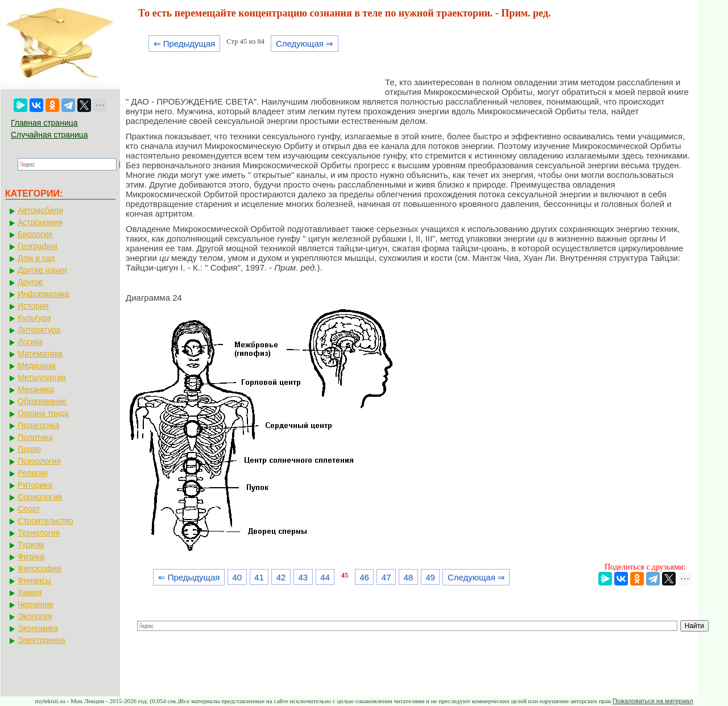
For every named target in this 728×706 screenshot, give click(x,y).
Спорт (29, 509)
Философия (39, 568)
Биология (35, 234)
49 (430, 577)
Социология (40, 497)
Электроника (42, 640)
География (38, 246)
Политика (35, 437)
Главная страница (44, 123)
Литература (39, 330)
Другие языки (42, 270)
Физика (31, 557)
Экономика (38, 628)
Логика (30, 342)
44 (325, 577)
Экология (35, 616)
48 (409, 577)
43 (303, 577)
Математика (40, 354)
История (33, 306)
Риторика (35, 485)
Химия (30, 592)
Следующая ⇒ (305, 43)
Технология (39, 533)
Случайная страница (49, 135)
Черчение (36, 604)
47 (386, 577)
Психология (39, 461)
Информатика (43, 294)
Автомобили (40, 210)
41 (259, 577)
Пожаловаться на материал (653, 701)
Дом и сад (36, 258)
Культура (34, 318)
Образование (42, 401)
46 (364, 577)
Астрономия (40, 222)
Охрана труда (43, 413)
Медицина (37, 366)
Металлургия (42, 377)
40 (237, 577)
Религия (33, 473)
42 (281, 577)
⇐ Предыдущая (185, 43)
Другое (30, 282)
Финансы (34, 580)
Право (29, 449)
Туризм (31, 545)
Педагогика (38, 425)
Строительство (45, 521)
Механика (36, 389)
